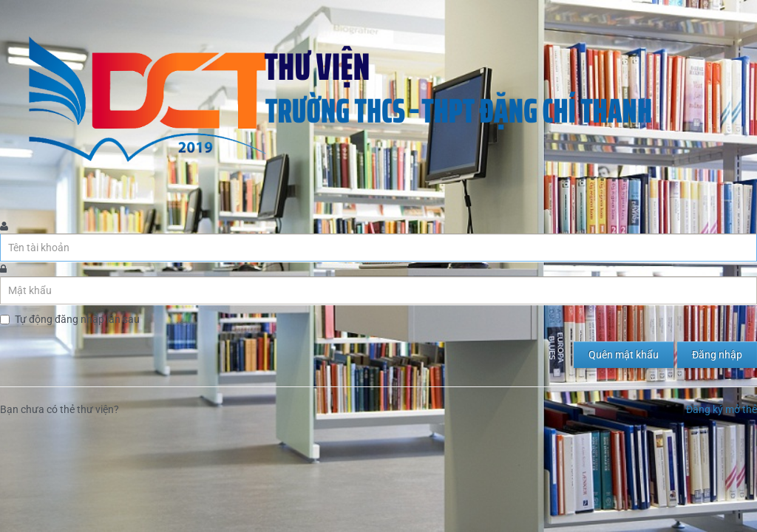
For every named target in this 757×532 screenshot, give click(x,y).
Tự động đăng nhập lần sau (77, 319)
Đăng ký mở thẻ (722, 409)
